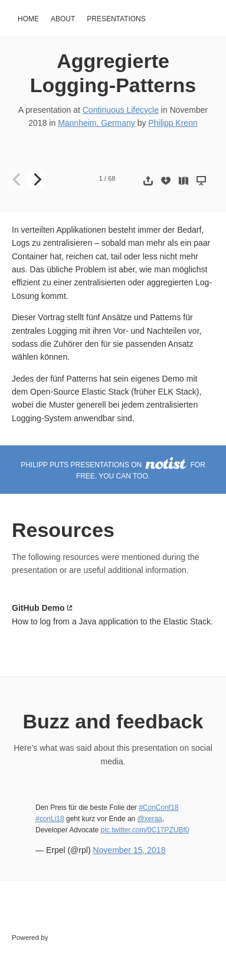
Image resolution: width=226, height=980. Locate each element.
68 (112, 178)
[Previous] (18, 180)
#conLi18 (50, 819)
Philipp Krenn (173, 123)
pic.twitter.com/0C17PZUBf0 (145, 830)
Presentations (116, 19)
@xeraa (150, 819)
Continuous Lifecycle (121, 110)
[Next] (37, 180)
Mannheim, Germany (96, 123)
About (63, 19)
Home (28, 19)
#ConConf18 (158, 808)
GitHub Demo (38, 608)
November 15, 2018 (129, 850)
